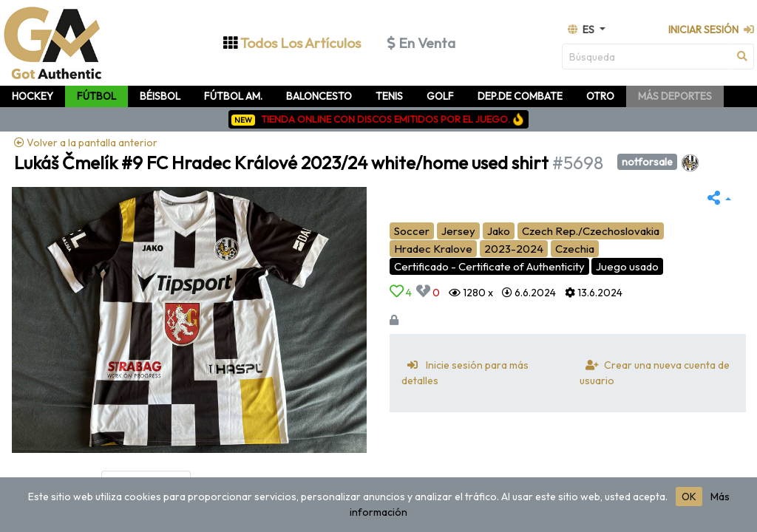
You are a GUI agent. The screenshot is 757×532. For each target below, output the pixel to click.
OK (689, 497)
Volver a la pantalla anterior (86, 143)
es (582, 30)
